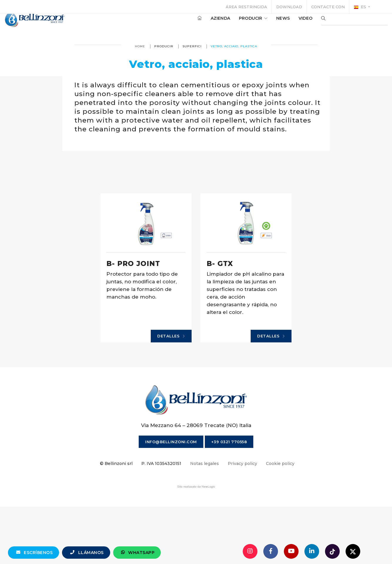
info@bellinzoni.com (171, 497)
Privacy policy (242, 518)
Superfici (192, 46)
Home (140, 46)
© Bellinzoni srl (116, 518)
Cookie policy (280, 518)
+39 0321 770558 (229, 497)
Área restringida (246, 7)
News (265, 23)
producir (236, 23)
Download (289, 7)
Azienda (203, 23)
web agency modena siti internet (196, 542)
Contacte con (328, 7)
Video (288, 23)
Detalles (171, 386)
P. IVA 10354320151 (161, 518)
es (361, 7)
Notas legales (205, 518)
